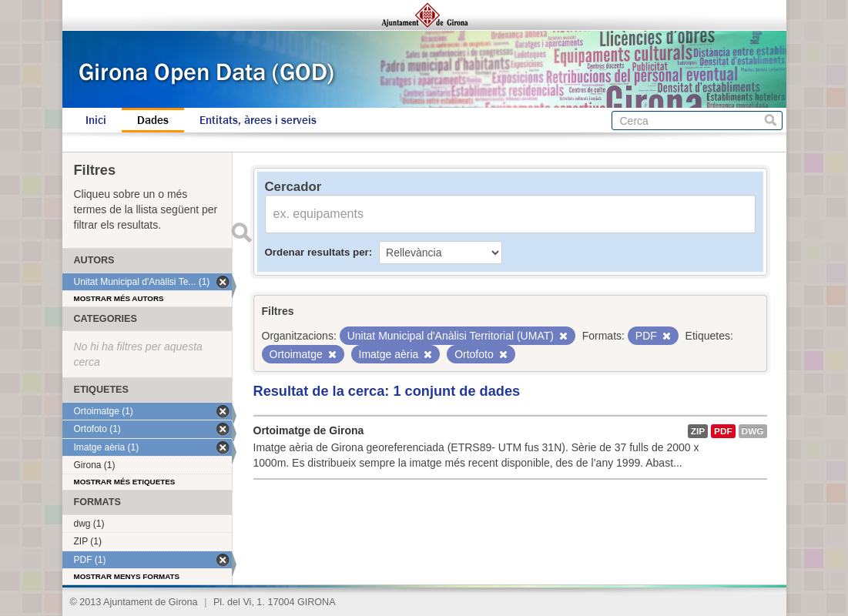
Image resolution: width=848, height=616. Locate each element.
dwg (753, 431)
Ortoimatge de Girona (309, 430)
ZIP (698, 431)
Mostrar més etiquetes (125, 482)
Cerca (771, 121)
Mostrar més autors (119, 298)
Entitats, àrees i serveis (258, 120)
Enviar (242, 233)
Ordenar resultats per (317, 252)
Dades (153, 120)
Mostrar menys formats (127, 576)
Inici (96, 120)
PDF (723, 431)
